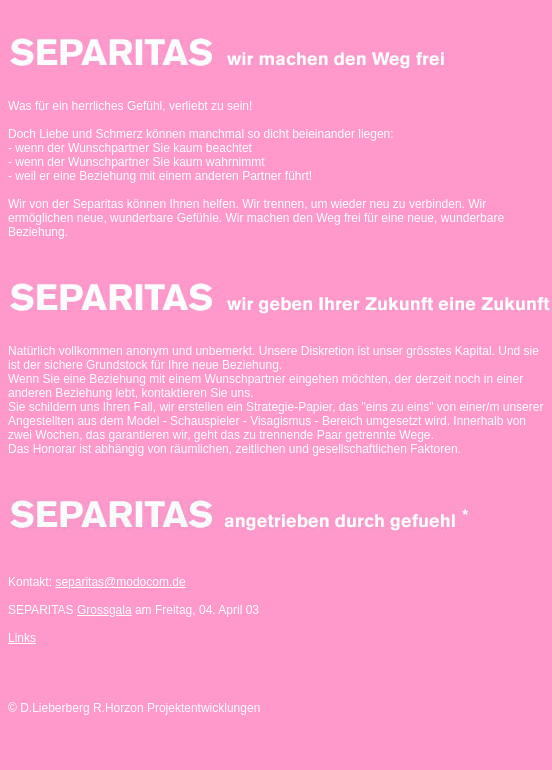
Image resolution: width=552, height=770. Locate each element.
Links (22, 638)
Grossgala (104, 610)
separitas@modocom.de (120, 582)
